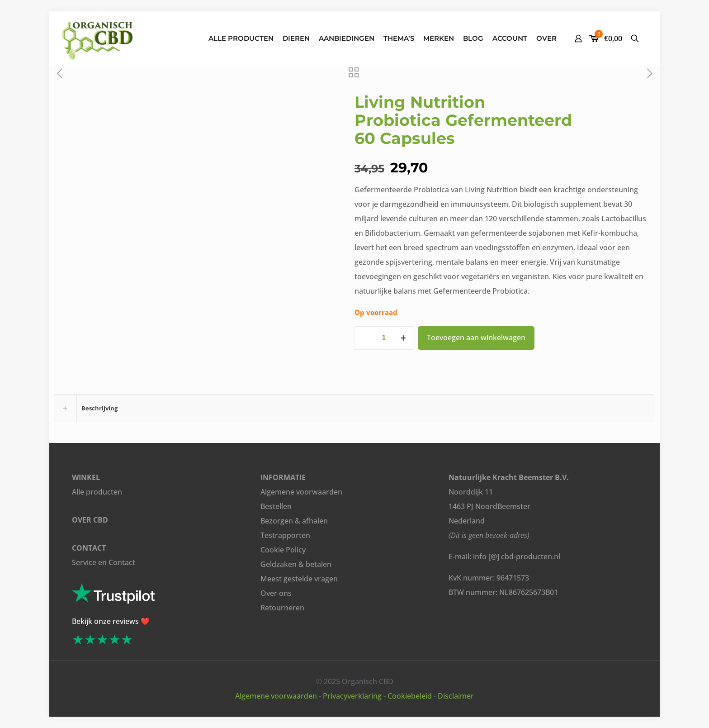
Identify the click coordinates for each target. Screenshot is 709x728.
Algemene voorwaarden (301, 492)
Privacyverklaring (352, 696)
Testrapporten (285, 535)
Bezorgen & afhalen (294, 521)
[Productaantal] (384, 338)
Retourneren (282, 608)
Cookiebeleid (410, 696)
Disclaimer (456, 696)
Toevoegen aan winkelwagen (476, 338)
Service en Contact (104, 562)
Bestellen (276, 506)
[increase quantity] (403, 338)
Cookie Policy (283, 550)
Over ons (276, 593)
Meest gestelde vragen (299, 579)
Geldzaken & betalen (296, 564)
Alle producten (97, 492)
